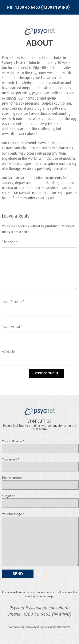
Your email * (38, 466)
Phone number (38, 484)
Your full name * (38, 448)
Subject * (38, 502)
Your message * (38, 541)
